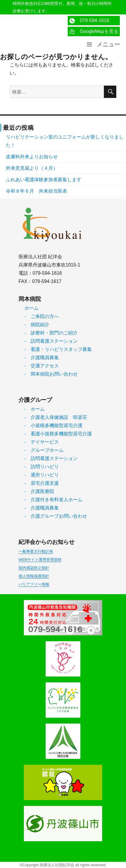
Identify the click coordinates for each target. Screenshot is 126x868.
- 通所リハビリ (42, 475)
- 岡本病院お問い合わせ (51, 374)
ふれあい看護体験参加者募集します (44, 180)
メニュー (103, 44)
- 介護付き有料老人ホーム (53, 500)
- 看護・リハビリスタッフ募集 (58, 349)
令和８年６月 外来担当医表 (37, 191)
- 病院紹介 (37, 325)
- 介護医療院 (39, 491)
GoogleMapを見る (94, 32)
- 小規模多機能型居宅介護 (53, 425)
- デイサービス (42, 442)
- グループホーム (44, 450)
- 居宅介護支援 (42, 483)
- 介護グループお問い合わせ (56, 516)
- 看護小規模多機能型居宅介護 (58, 434)
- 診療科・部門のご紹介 (51, 333)
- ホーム (35, 409)
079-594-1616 (89, 21)
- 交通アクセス (42, 366)
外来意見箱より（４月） (32, 168)
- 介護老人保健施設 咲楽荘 (56, 417)
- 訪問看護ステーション (51, 341)
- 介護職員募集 (42, 358)
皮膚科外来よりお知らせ (32, 157)
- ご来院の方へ (42, 316)
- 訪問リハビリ (42, 467)
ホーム (31, 308)
